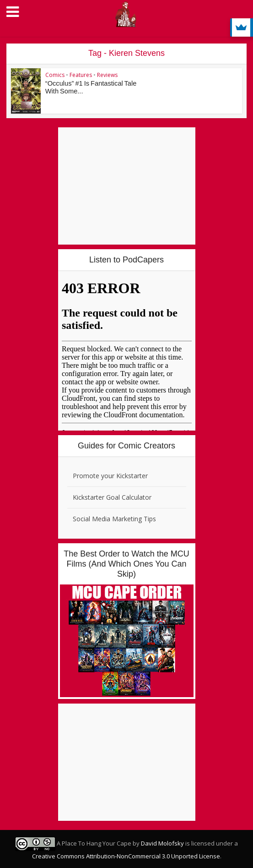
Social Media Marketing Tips (114, 519)
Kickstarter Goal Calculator (112, 497)
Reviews (107, 75)
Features (81, 75)
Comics (55, 75)
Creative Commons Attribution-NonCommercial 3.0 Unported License (126, 856)
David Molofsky (162, 843)
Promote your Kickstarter (110, 476)
